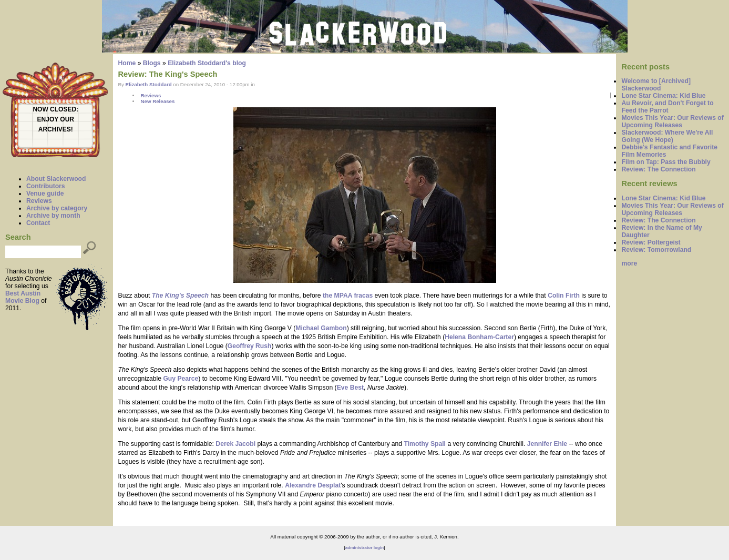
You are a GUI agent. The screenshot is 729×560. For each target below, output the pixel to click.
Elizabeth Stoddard (149, 84)
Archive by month (53, 216)
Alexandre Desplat (313, 485)
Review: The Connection (658, 169)
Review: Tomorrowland (656, 250)
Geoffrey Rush (250, 346)
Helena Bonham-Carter (479, 337)
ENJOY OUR (56, 119)
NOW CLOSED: (55, 109)
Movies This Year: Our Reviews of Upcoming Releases (672, 121)
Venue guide (45, 194)
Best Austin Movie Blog (23, 297)
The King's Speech (180, 296)
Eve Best (350, 388)
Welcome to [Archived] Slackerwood (656, 85)
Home (127, 63)
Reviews (39, 201)
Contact (38, 223)
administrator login (364, 548)
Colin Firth (564, 296)
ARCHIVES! (56, 129)
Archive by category (57, 208)
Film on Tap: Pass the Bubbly (666, 162)
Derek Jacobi (235, 444)
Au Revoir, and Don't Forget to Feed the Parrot (667, 107)
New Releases (157, 101)
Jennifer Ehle (547, 444)
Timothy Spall (425, 444)
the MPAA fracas (348, 296)
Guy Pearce (181, 379)
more (629, 263)
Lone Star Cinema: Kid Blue (663, 96)
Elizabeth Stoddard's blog (207, 63)
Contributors (46, 186)
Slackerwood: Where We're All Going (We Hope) (667, 136)
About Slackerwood (56, 179)
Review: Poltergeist (651, 242)
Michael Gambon (321, 328)
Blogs (152, 63)
